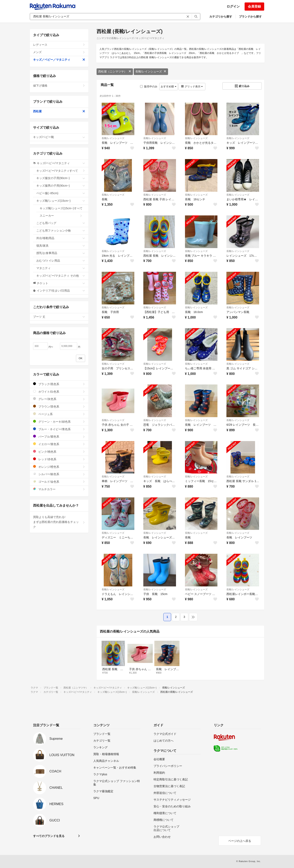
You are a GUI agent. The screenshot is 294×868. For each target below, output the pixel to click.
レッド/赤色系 (59, 459)
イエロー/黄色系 (59, 444)
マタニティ (61, 268)
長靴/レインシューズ (151, 71)
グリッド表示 (192, 86)
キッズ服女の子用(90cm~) (61, 178)
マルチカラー (59, 489)
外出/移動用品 (61, 238)
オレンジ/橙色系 (59, 467)
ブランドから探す (250, 17)
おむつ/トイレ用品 (61, 261)
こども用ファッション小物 (61, 231)
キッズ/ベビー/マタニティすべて (61, 171)
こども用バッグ (61, 223)
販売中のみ (149, 86)
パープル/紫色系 (59, 436)
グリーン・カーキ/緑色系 (59, 422)
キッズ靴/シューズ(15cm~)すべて (62, 209)
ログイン (233, 6)
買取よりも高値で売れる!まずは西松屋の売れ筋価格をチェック (59, 522)
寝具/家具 (61, 246)
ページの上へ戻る (240, 841)
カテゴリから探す (221, 17)
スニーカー (61, 216)
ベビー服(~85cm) (61, 193)
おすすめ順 (169, 86)
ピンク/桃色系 (59, 452)
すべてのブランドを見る (49, 836)
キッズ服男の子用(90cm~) (61, 186)
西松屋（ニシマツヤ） (115, 71)
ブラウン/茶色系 (59, 406)
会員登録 (254, 6)
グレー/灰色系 (59, 399)
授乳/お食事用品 (61, 253)
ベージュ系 (59, 414)
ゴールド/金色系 (59, 482)
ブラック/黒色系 (59, 384)
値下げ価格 (59, 86)
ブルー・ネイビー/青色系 (59, 429)
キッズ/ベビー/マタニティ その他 (61, 276)
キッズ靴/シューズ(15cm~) (61, 201)
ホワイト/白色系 (59, 392)
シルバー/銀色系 (59, 474)
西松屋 (59, 111)
